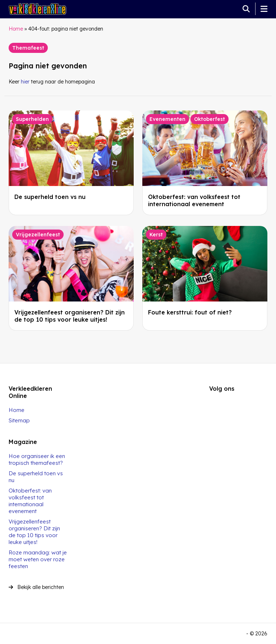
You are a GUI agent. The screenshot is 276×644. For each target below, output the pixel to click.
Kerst (156, 235)
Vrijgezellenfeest (38, 235)
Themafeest (28, 48)
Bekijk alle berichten (36, 587)
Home (16, 29)
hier (25, 82)
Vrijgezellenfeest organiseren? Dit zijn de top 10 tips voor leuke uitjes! (70, 316)
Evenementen (167, 119)
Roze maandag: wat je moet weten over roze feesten (38, 559)
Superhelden (32, 119)
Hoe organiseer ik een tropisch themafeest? (37, 459)
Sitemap (19, 420)
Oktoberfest (210, 119)
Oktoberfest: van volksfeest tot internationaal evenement (194, 200)
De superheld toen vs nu (50, 197)
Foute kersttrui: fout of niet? (190, 312)
